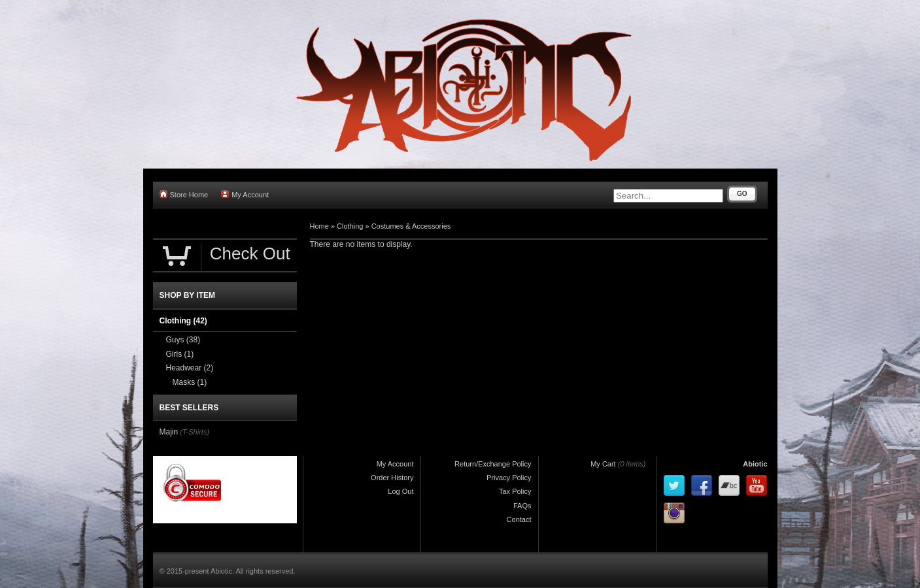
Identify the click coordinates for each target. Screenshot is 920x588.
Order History (392, 478)
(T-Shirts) (195, 432)
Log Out (400, 491)
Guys (183, 340)
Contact (519, 519)
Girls (180, 354)
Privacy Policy (509, 478)
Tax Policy (515, 491)
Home (319, 226)
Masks (190, 382)
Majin (169, 432)
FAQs (522, 506)
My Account (245, 194)
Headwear (190, 368)
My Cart (603, 464)
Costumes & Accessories (411, 226)
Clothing (350, 226)
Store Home (184, 194)
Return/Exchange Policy (493, 464)
